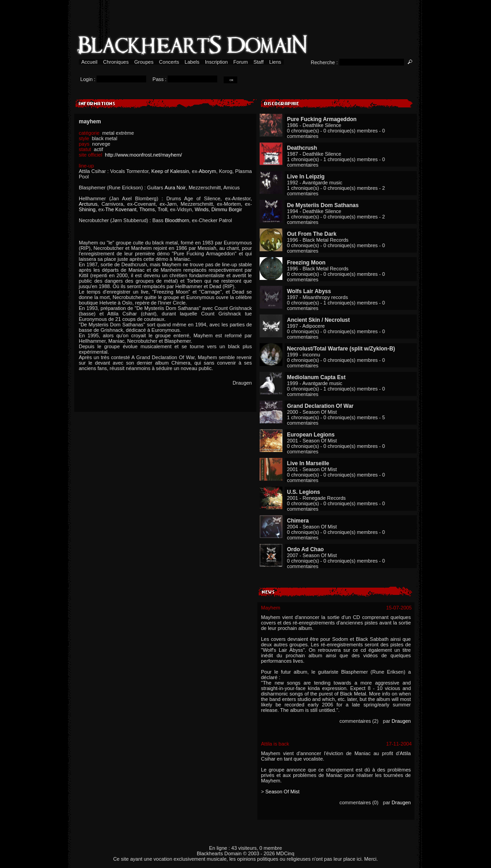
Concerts (169, 62)
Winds (202, 209)
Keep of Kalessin (170, 171)
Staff (258, 62)
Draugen (401, 721)
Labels (192, 62)
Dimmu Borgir (227, 209)
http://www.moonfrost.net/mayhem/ (143, 155)
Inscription (216, 62)
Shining (87, 209)
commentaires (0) (359, 802)
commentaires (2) (359, 721)
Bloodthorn (177, 220)
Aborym (208, 171)
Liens (275, 62)
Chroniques (116, 62)
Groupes (144, 62)
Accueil (90, 62)
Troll (162, 209)
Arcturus (88, 204)
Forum (240, 62)
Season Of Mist (282, 792)
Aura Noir (175, 188)
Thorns (147, 209)
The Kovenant (121, 209)
